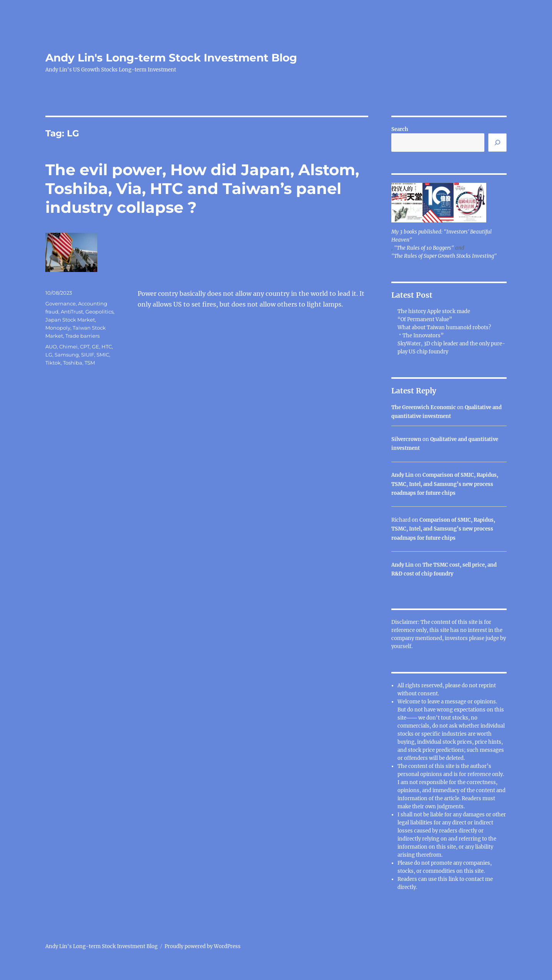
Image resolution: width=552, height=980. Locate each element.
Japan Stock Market (70, 320)
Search (400, 129)
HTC (107, 347)
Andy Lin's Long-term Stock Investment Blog (171, 58)
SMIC (103, 355)
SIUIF (88, 355)
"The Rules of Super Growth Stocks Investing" (444, 256)
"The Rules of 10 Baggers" (424, 248)
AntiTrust (72, 312)
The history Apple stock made (434, 311)
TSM (90, 363)
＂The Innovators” (421, 336)
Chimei (68, 347)
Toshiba (73, 363)
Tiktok (53, 363)
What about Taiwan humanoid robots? (444, 327)
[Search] (497, 143)
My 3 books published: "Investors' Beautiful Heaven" (441, 236)
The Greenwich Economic (424, 407)
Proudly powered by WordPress (203, 946)
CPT (85, 347)
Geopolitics (99, 312)
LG (49, 355)
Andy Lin (402, 475)
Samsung (67, 355)
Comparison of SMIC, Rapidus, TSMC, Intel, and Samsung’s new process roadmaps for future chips (445, 484)
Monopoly (58, 328)
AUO (51, 347)
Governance (61, 303)
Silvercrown (406, 439)
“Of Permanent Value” (425, 319)
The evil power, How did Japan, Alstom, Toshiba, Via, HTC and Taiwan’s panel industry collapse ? (202, 188)
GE (96, 347)
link (454, 879)
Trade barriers (82, 336)
